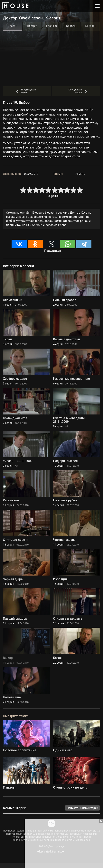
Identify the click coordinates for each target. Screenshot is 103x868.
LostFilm (51, 26)
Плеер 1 (13, 26)
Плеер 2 (32, 26)
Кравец (71, 26)
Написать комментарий (82, 808)
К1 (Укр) (90, 26)
